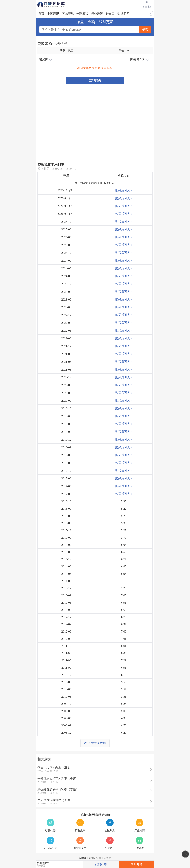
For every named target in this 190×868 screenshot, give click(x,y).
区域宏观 (68, 14)
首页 (41, 14)
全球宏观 (82, 14)
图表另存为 (140, 60)
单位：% (124, 50)
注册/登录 (147, 5)
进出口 (110, 14)
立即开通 (137, 864)
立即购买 (95, 80)
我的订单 (101, 864)
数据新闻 (123, 14)
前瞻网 (83, 858)
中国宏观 (53, 14)
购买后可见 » (124, 190)
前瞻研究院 (95, 858)
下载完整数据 (95, 743)
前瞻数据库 (56, 5)
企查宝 (107, 858)
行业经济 (97, 14)
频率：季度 (66, 50)
